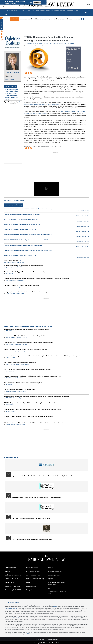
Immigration (69, 55)
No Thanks (37, 3)
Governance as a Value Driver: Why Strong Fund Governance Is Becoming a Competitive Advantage (36, 279)
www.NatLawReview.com (11, 608)
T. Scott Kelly (9, 331)
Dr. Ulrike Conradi (10, 411)
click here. (29, 634)
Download (75, 68)
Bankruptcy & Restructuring (13, 575)
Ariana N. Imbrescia (11, 338)
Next (84, 19)
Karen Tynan (9, 378)
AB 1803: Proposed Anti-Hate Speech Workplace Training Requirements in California (31, 403)
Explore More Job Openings (11, 102)
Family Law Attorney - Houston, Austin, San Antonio (12, 98)
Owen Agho (18, 287)
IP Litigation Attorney (11, 94)
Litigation (50, 579)
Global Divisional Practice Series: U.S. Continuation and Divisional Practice (36, 497)
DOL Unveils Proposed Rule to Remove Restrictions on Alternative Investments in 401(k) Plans (35, 423)
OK (31, 3)
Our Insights (71, 43)
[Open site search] (86, 12)
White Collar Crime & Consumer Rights (57, 593)
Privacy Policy (83, 605)
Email (8, 75)
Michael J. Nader (10, 405)
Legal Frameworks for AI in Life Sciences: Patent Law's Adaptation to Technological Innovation (43, 476)
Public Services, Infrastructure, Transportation (56, 583)
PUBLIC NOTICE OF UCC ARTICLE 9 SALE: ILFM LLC (20, 230)
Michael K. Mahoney (11, 351)
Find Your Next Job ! (11, 86)
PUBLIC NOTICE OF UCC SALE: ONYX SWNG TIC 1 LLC (21, 255)
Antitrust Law (9, 571)
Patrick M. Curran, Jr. (22, 338)
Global (68, 52)
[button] (46, 189)
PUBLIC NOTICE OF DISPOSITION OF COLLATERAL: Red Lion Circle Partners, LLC (29, 209)
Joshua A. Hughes (10, 358)
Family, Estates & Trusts (33, 575)
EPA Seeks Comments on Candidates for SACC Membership (23, 265)
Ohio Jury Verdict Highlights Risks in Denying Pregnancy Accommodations (28, 416)
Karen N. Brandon (10, 425)
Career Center (60, 11)
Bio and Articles (10, 79)
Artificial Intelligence (11, 568)
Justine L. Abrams (10, 364)
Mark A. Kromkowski (11, 280)
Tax (49, 588)
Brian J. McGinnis (10, 287)
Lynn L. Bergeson (10, 267)
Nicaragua (69, 62)
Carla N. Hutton (19, 267)
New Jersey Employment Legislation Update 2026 (20, 363)
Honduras (69, 59)
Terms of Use (74, 605)
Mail (72, 68)
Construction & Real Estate (13, 586)
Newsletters (40, 11)
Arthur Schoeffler (10, 371)
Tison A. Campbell (10, 294)
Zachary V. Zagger (18, 398)
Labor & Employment (54, 575)
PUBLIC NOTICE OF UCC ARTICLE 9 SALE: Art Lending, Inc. (22, 214)
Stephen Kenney (21, 351)
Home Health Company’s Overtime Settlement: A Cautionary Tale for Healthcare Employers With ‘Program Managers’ (42, 356)
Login (88, 5)
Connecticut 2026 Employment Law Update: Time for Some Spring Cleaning (28, 343)
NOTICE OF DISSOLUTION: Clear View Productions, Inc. (21, 219)
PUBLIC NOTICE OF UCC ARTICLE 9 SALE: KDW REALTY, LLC (23, 245)
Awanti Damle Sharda (11, 391)
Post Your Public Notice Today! (13, 205)
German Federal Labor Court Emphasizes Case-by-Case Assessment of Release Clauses (33, 410)
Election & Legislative (32, 568)
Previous (81, 19)
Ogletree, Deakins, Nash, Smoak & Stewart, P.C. (52, 43)
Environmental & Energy (33, 571)
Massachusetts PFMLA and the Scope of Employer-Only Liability (25, 336)
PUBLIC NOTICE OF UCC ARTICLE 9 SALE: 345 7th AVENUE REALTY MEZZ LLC (28, 235)
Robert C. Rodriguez (18, 378)
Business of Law (10, 582)
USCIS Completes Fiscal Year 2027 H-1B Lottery (19, 389)
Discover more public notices (12, 260)
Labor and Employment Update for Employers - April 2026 (31, 518)
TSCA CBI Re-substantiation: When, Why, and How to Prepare (32, 539)
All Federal (69, 57)
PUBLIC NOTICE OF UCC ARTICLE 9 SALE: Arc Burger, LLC (22, 224)
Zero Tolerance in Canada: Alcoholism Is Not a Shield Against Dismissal (27, 369)
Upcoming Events (11, 457)
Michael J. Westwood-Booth (22, 364)
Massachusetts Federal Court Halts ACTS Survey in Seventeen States (26, 329)
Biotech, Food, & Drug (11, 579)
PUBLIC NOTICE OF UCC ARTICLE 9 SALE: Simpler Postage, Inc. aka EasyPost (28, 250)
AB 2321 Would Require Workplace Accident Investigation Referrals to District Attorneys (33, 376)
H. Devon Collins (10, 418)
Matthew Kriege (21, 280)
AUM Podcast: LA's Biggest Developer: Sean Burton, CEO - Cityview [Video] (29, 272)
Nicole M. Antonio (22, 391)
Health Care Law (31, 586)
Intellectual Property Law (55, 571)
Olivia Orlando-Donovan (21, 344)
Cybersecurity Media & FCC (13, 590)
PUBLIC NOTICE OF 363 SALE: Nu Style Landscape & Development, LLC (26, 240)
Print (69, 68)
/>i (78, 68)
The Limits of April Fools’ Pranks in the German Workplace (23, 383)
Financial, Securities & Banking (35, 579)
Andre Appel (9, 384)
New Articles (2, 25)
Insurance (50, 568)
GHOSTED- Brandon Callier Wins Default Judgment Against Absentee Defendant (55, 19)
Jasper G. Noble (20, 294)
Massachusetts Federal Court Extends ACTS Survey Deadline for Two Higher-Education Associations (37, 396)
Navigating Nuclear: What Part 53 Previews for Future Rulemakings (26, 292)
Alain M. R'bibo (10, 274)
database (55, 607)
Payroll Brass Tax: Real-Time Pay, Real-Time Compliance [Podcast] (26, 349)
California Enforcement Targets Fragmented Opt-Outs (21, 285)
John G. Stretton (10, 344)
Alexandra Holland (13, 72)
